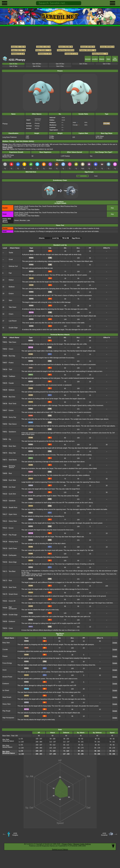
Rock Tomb (13, 404)
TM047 (5, 410)
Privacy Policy (67, 844)
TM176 (5, 587)
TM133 (5, 548)
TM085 (5, 473)
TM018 (5, 369)
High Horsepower (13, 608)
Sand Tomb (13, 587)
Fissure (5, 656)
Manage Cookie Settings (82, 844)
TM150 (5, 562)
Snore (5, 670)
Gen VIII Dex (37, 64)
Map (112, 208)
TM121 (5, 521)
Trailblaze (12, 376)
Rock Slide (12, 480)
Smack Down (13, 594)
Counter (5, 649)
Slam (10, 300)
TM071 (5, 460)
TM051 (5, 432)
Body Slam (12, 446)
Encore (11, 528)
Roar (10, 581)
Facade (11, 383)
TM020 (5, 376)
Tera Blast (12, 571)
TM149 (5, 555)
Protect (11, 363)
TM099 (5, 487)
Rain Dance (13, 424)
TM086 (5, 480)
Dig (10, 439)
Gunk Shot (12, 494)
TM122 (5, 528)
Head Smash (7, 697)
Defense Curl (13, 266)
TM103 (5, 501)
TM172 (5, 581)
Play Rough (13, 535)
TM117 (5, 514)
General (88, 59)
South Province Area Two (33, 206)
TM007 (5, 363)
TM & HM (66, 238)
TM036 (5, 404)
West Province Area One (69, 206)
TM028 (5, 390)
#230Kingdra (15, 834)
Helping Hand (13, 542)
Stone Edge (13, 562)
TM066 (5, 446)
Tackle (11, 253)
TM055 (5, 439)
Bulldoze (12, 287)
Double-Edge (13, 328)
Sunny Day (12, 417)
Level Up (55, 238)
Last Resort (13, 321)
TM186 (5, 608)
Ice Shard (6, 690)
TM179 (5, 594)
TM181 (5, 601)
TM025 (5, 383)
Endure (11, 294)
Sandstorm (12, 432)
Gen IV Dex (13, 66)
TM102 (5, 494)
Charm (11, 314)
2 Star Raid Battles (33, 210)
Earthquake (13, 555)
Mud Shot (12, 397)
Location (95, 59)
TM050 (5, 424)
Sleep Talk (12, 453)
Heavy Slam (13, 521)
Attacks (102, 59)
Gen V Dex (107, 64)
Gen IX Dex (13, 64)
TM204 (5, 615)
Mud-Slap (12, 356)
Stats (108, 59)
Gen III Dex (37, 66)
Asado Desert (19, 206)
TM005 (5, 356)
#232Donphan (104, 834)
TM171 (5, 571)
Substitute (12, 501)
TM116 (5, 508)
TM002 (5, 349)
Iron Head (12, 487)
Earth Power (13, 548)
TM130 (5, 542)
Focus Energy (7, 663)
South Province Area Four (51, 206)
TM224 (5, 628)
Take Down (13, 307)
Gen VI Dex (83, 64)
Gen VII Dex (60, 64)
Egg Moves (115, 59)
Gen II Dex (60, 66)
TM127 (5, 535)
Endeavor (12, 621)
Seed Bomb (13, 460)
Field (96, 176)
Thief (10, 369)
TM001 (5, 342)
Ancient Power (7, 677)
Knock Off (12, 601)
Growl (11, 259)
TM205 (5, 621)
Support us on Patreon (60, 849)
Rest (10, 473)
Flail (10, 273)
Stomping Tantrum (12, 467)
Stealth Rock (13, 508)
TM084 (5, 467)
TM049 (5, 417)
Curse (11, 628)
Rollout (11, 280)
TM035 (5, 397)
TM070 (5, 453)
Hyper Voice (13, 514)
